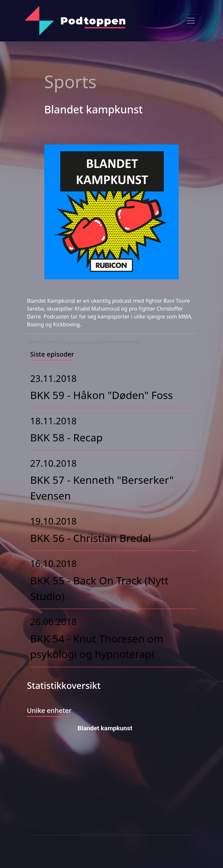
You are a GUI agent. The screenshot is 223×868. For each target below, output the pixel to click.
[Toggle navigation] (191, 21)
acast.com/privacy (83, 342)
